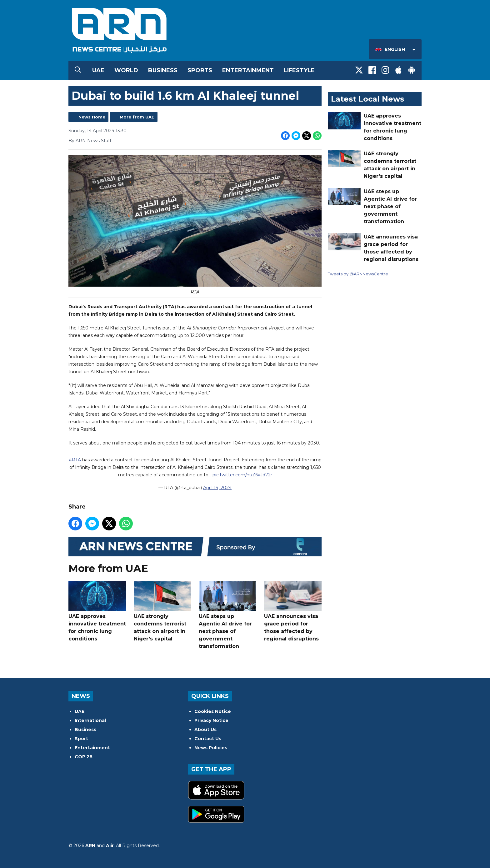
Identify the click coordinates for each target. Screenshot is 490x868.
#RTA (75, 460)
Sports (200, 70)
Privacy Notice (211, 720)
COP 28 (84, 757)
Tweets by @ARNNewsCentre (358, 274)
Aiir (110, 845)
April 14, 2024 (217, 488)
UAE (98, 70)
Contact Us (208, 739)
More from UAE (137, 117)
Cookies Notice (213, 711)
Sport (81, 739)
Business (163, 70)
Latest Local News (367, 99)
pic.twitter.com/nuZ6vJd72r (242, 475)
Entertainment (248, 70)
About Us (205, 730)
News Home (92, 117)
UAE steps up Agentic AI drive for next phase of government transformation (227, 615)
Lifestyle (299, 70)
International (90, 720)
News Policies (211, 748)
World (126, 70)
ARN (90, 845)
